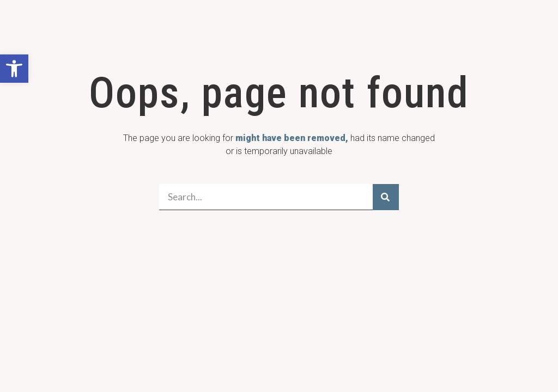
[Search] (386, 197)
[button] (14, 69)
